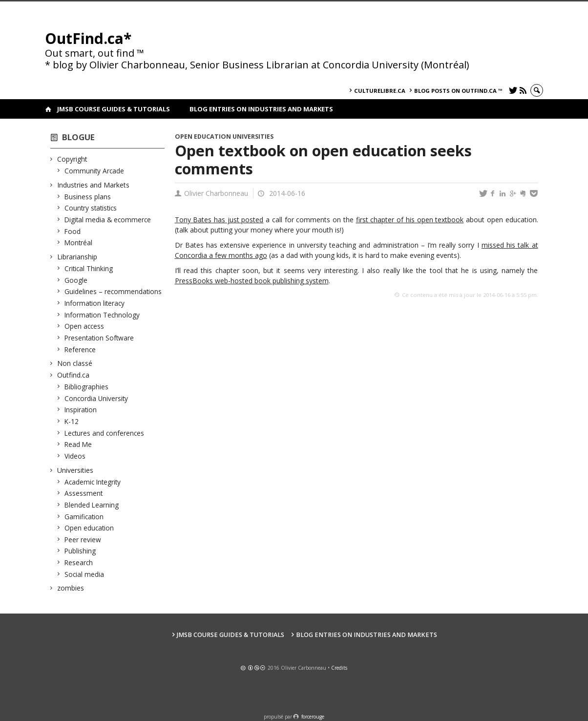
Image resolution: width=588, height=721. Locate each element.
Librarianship (77, 257)
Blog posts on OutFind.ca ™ (458, 91)
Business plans (88, 197)
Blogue (78, 137)
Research (79, 562)
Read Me (78, 444)
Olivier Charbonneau (216, 193)
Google (76, 280)
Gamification (84, 517)
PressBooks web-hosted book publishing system (252, 281)
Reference (80, 350)
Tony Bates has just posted (219, 220)
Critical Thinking (89, 268)
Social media (84, 574)
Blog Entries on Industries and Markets (261, 109)
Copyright (73, 159)
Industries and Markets (94, 185)
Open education (89, 528)
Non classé (75, 363)
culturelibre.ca (380, 91)
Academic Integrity (93, 482)
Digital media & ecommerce (108, 220)
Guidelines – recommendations (113, 291)
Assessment (84, 493)
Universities (75, 470)
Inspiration (81, 410)
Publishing (80, 551)
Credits (339, 668)
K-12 (72, 421)
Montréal (79, 243)
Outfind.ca (73, 375)
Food (73, 231)
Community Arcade (94, 171)
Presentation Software (99, 338)
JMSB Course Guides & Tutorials (114, 109)
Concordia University (96, 398)
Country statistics (91, 208)
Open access (84, 326)
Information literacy (95, 303)
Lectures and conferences (105, 433)
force (313, 717)
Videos (75, 456)
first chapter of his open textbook (410, 220)
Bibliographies (87, 387)
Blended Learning (92, 505)
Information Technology (102, 315)
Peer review (83, 540)
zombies (71, 588)
